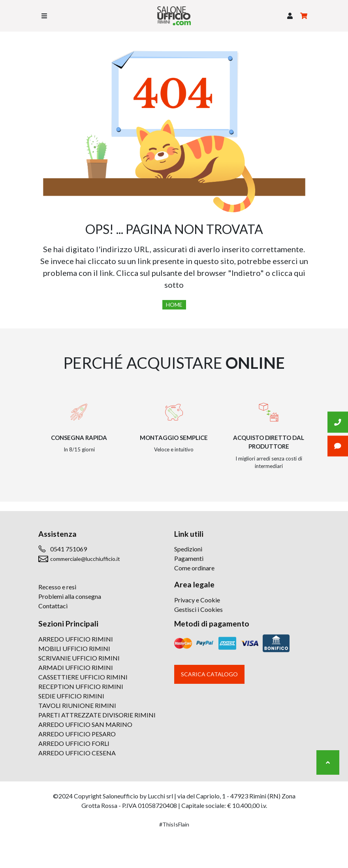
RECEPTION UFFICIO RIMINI (81, 686)
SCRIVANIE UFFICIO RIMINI (79, 658)
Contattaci (53, 606)
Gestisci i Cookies (198, 609)
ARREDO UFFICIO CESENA (77, 753)
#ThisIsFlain (174, 824)
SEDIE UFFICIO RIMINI (71, 696)
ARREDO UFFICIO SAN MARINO (85, 724)
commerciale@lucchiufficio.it (85, 559)
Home (174, 305)
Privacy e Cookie (197, 600)
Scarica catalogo (209, 674)
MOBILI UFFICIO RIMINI (74, 648)
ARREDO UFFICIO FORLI (74, 743)
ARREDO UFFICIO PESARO (77, 734)
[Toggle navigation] (44, 16)
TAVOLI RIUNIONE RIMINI (77, 705)
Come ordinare (194, 568)
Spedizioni (188, 549)
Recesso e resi (57, 587)
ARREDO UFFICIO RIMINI (76, 639)
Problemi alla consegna (70, 596)
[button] (290, 16)
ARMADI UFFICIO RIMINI (76, 667)
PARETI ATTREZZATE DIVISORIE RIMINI (97, 715)
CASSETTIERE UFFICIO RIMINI (83, 677)
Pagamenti (189, 558)
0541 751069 (69, 549)
